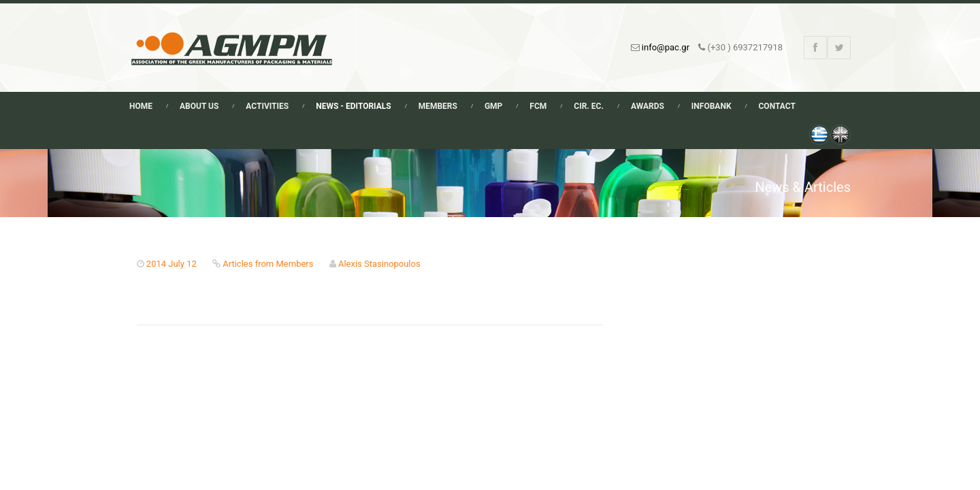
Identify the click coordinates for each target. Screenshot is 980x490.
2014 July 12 (171, 264)
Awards (648, 106)
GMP (493, 106)
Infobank (712, 106)
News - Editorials (353, 106)
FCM (538, 106)
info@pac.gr (666, 47)
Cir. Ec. (589, 106)
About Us (199, 106)
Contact (777, 106)
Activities (267, 106)
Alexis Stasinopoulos (379, 264)
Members (438, 106)
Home (141, 106)
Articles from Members (268, 264)
